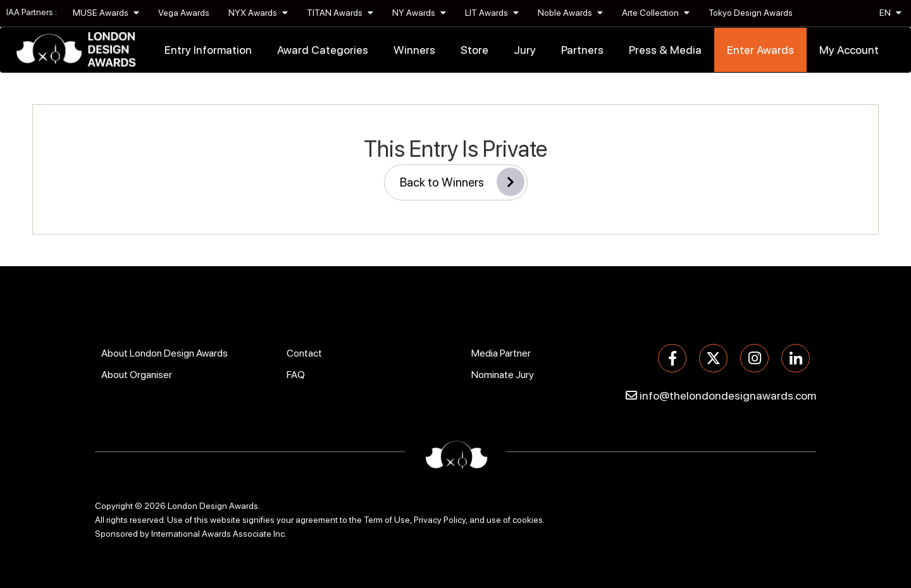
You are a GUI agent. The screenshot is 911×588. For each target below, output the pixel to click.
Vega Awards (184, 13)
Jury (525, 50)
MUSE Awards (106, 13)
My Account (849, 50)
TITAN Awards (340, 13)
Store (474, 50)
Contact (304, 353)
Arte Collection (656, 13)
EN (890, 13)
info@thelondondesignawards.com (728, 395)
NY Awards (419, 13)
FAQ (296, 375)
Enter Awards (760, 50)
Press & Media (665, 50)
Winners (414, 50)
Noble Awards (570, 13)
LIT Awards (492, 13)
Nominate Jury (503, 375)
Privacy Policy (440, 520)
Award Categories (323, 50)
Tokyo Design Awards (751, 13)
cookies (528, 520)
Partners (582, 50)
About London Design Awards (164, 353)
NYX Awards (258, 13)
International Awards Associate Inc (218, 534)
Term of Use (387, 520)
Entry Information (208, 50)
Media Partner (501, 353)
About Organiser (137, 375)
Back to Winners (462, 182)
